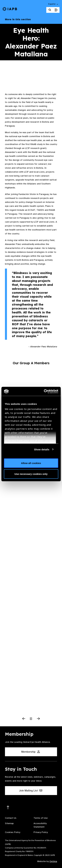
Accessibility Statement (40, 825)
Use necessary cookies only (31, 474)
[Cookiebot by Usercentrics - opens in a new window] (44, 391)
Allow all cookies (31, 463)
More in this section (31, 19)
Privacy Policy (41, 832)
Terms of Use (41, 818)
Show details (42, 449)
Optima (53, 861)
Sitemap (9, 823)
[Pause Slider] (31, 719)
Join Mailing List (31, 791)
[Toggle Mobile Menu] (56, 10)
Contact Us (11, 818)
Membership (31, 752)
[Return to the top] (8, 808)
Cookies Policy (13, 832)
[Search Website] (50, 10)
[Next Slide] (38, 719)
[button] (53, 4)
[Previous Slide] (24, 719)
